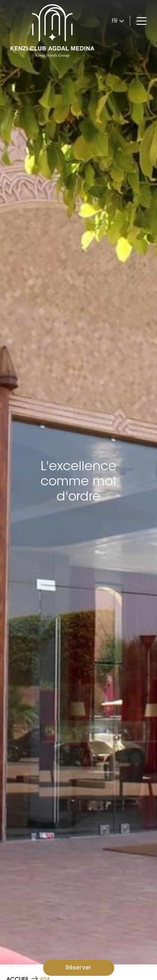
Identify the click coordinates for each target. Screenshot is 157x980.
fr (115, 21)
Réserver (78, 967)
